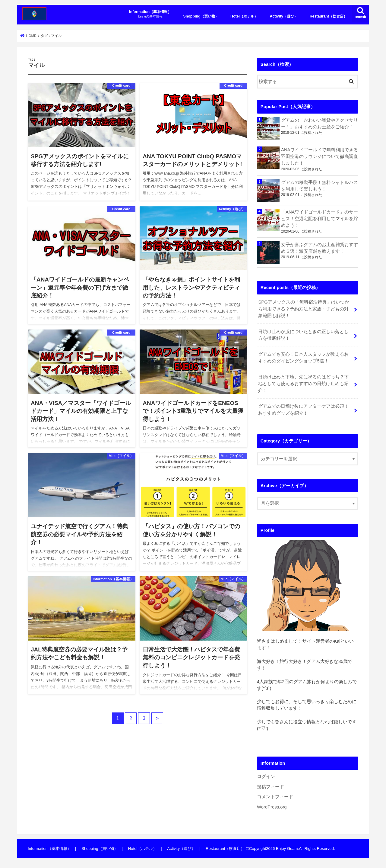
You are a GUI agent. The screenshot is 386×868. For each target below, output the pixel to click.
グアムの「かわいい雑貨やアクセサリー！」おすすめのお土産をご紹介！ (320, 124)
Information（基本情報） (150, 14)
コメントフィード (275, 797)
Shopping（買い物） (201, 16)
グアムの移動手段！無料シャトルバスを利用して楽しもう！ (320, 186)
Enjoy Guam (287, 849)
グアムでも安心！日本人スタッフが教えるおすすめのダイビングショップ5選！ (303, 358)
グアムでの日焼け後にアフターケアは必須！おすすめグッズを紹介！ (303, 410)
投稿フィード (271, 787)
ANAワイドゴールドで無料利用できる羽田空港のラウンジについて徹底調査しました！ (320, 156)
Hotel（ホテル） (244, 16)
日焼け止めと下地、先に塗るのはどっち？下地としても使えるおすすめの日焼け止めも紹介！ (303, 384)
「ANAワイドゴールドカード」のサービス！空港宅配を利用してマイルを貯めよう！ (320, 219)
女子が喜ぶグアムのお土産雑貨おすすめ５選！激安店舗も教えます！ (320, 248)
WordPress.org (272, 807)
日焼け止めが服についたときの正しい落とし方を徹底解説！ (303, 335)
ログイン (266, 776)
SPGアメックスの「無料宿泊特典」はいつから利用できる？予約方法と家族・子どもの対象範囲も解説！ (304, 309)
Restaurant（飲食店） (329, 16)
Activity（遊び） (284, 16)
